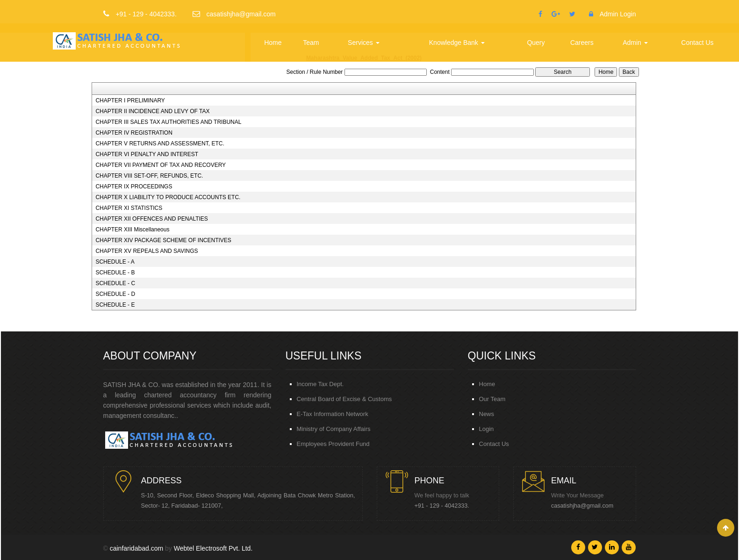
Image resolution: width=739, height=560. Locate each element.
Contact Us (697, 43)
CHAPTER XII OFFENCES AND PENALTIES (152, 219)
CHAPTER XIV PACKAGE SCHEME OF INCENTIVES (163, 240)
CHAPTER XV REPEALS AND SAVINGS (147, 251)
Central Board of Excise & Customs (344, 399)
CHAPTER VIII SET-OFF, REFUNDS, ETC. (149, 176)
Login (487, 429)
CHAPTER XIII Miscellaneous (132, 230)
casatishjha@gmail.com (582, 506)
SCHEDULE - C (115, 283)
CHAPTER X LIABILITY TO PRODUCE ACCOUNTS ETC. (168, 197)
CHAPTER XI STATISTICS (129, 208)
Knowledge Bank (457, 43)
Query (536, 43)
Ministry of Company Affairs (334, 429)
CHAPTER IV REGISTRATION (134, 133)
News (487, 414)
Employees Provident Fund (333, 444)
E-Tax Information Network (333, 414)
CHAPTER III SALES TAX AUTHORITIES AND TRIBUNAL (168, 122)
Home (273, 43)
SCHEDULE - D (115, 294)
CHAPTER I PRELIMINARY (130, 101)
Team (311, 43)
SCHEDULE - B (115, 273)
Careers (582, 43)
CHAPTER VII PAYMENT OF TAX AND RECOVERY (161, 165)
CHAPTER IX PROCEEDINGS (134, 187)
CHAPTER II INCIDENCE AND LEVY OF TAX (152, 111)
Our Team (492, 399)
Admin (635, 43)
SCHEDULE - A (115, 262)
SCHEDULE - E (115, 305)
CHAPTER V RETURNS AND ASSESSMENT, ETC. (160, 144)
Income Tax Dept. (320, 384)
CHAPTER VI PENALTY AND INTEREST (147, 154)
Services (364, 43)
